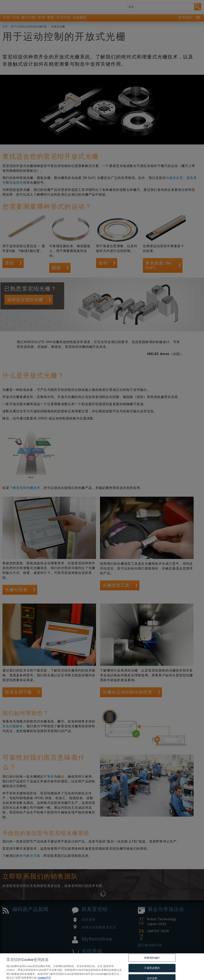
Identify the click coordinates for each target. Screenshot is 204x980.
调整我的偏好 (152, 965)
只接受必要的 (152, 975)
